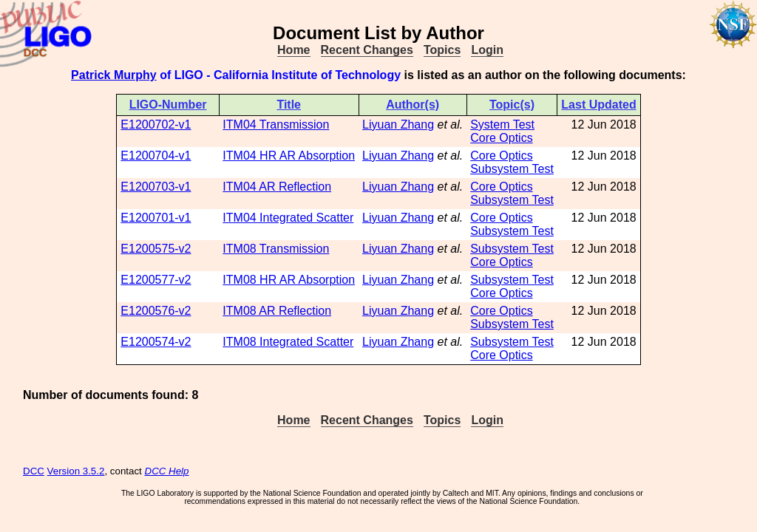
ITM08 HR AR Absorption (289, 280)
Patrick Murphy (114, 75)
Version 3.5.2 (76, 471)
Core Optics (501, 138)
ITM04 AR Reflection (277, 187)
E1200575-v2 (156, 249)
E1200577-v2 (156, 280)
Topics (442, 50)
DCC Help (167, 471)
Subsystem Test (512, 169)
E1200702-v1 (156, 125)
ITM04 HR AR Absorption (289, 156)
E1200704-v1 (156, 156)
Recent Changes (367, 50)
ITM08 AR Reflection (277, 311)
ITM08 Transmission (276, 249)
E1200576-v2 (156, 311)
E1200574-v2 (156, 342)
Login (487, 50)
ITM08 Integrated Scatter (288, 342)
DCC (34, 471)
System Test (502, 125)
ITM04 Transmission (276, 125)
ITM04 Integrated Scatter (288, 218)
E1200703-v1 (156, 187)
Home (293, 50)
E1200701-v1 (156, 218)
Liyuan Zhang (398, 125)
